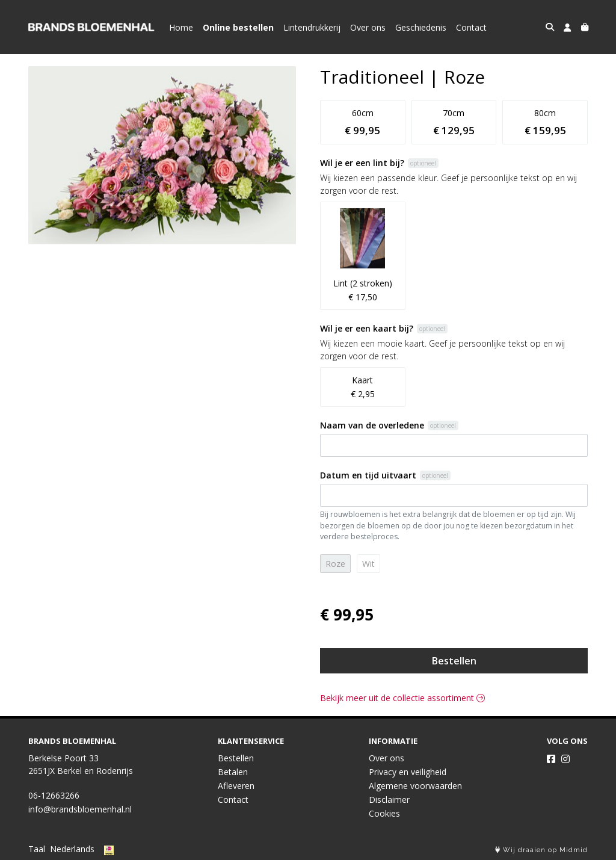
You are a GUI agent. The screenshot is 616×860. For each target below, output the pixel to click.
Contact (471, 27)
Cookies (384, 813)
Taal (37, 849)
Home (181, 27)
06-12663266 (54, 795)
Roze (335, 564)
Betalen (233, 772)
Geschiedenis (421, 27)
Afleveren (236, 786)
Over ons (368, 27)
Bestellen (454, 661)
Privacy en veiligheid (408, 772)
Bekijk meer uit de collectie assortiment (402, 698)
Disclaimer (389, 800)
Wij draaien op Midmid (541, 850)
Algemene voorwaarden (415, 786)
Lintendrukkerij (312, 27)
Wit (368, 564)
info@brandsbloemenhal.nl (80, 809)
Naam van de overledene (372, 425)
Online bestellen (238, 27)
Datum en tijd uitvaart (368, 475)
